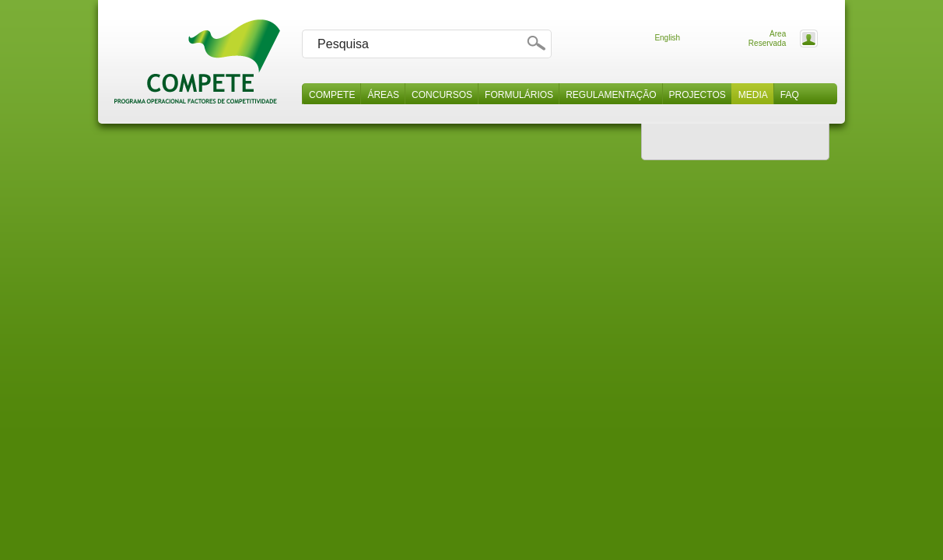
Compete (332, 95)
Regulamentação (611, 95)
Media (753, 95)
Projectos (698, 95)
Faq (790, 95)
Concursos (442, 95)
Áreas (383, 95)
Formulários (519, 95)
